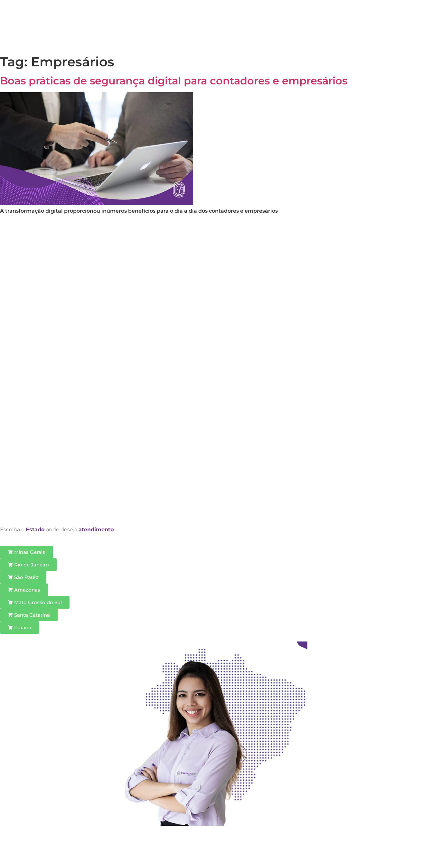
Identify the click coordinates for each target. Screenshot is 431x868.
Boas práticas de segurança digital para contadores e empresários (174, 81)
